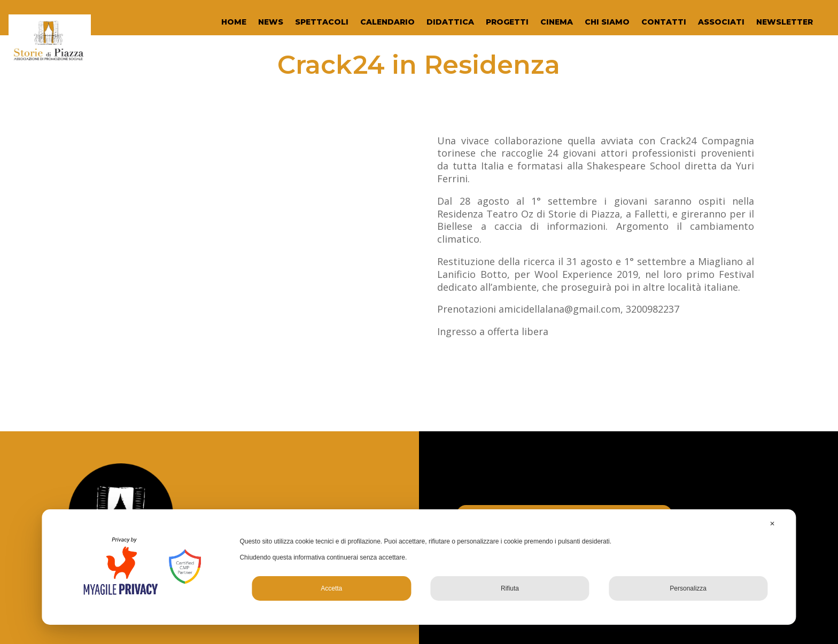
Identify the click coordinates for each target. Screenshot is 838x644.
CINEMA (557, 22)
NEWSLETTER (785, 22)
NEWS (271, 22)
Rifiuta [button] (510, 588)
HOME (234, 22)
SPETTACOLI (322, 22)
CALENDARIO (387, 22)
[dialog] (419, 567)
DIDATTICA (450, 22)
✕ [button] (772, 524)
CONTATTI (664, 22)
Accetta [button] (331, 588)
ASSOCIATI (721, 22)
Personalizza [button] (688, 588)
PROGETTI (507, 22)
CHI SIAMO (607, 22)
